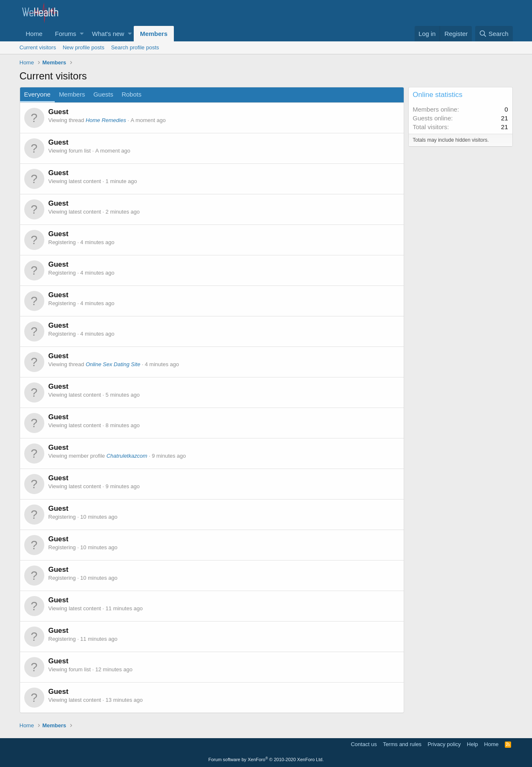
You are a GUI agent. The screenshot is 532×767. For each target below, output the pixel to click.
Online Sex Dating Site (113, 364)
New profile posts (84, 47)
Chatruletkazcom (127, 456)
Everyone (37, 94)
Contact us (364, 744)
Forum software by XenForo (266, 759)
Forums (66, 34)
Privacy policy (444, 744)
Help (472, 744)
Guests (103, 94)
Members (154, 34)
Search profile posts (135, 47)
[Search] (494, 34)
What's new (108, 34)
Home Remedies (106, 120)
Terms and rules (402, 744)
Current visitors (38, 47)
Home (34, 34)
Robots (132, 94)
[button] (82, 34)
